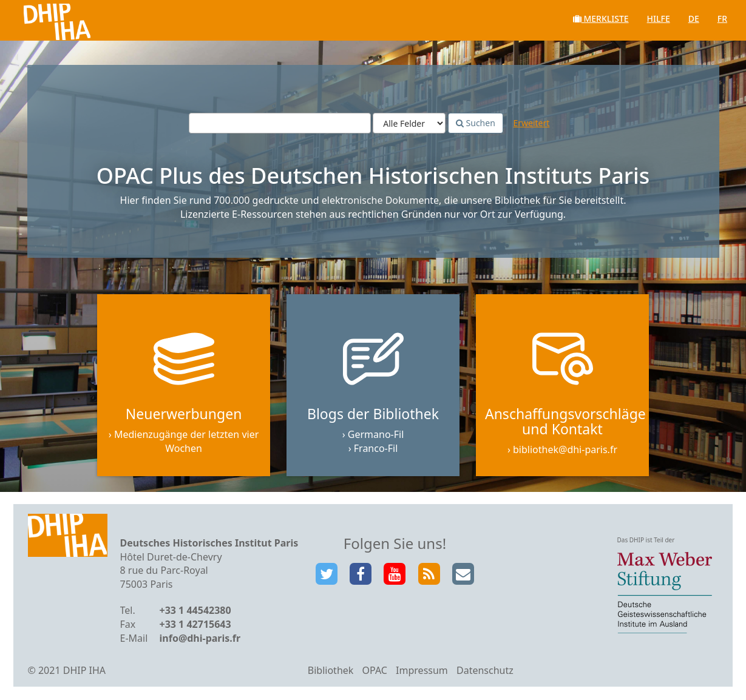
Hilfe (659, 19)
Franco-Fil (376, 449)
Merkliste (601, 19)
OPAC (375, 671)
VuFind (42, 19)
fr (722, 19)
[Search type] (409, 124)
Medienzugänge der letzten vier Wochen (186, 443)
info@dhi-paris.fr (200, 639)
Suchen (476, 123)
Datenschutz (485, 671)
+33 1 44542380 (195, 611)
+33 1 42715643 (195, 625)
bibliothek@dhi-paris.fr (565, 451)
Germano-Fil (376, 436)
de (694, 19)
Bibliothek (331, 671)
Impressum (422, 671)
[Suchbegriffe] (280, 124)
